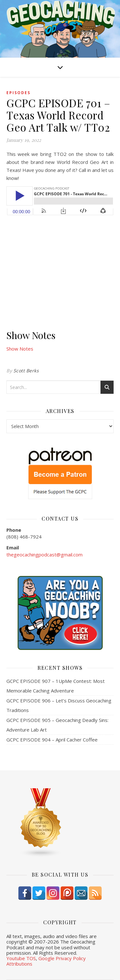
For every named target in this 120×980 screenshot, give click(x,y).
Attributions (19, 964)
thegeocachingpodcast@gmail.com (44, 555)
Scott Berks (26, 371)
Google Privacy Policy (62, 958)
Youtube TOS (21, 958)
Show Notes (20, 349)
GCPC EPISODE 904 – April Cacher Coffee (52, 740)
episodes (18, 93)
